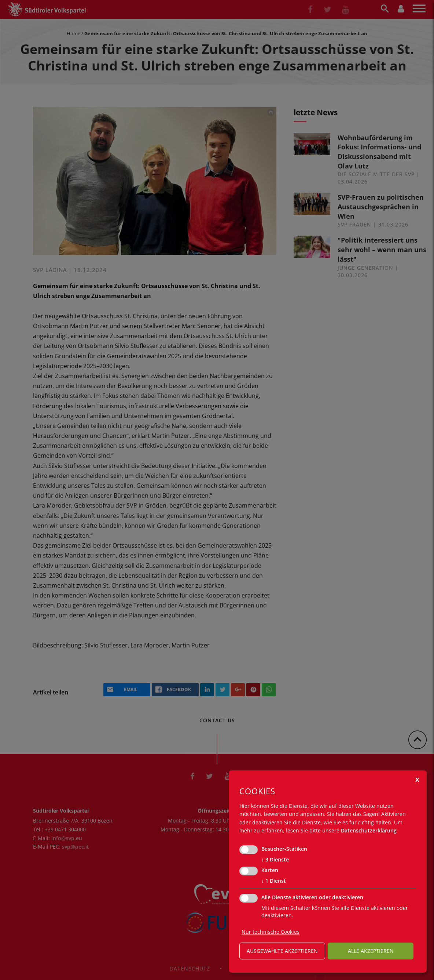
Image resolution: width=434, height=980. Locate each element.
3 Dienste (275, 860)
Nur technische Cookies (271, 932)
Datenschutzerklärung (369, 830)
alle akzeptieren (371, 951)
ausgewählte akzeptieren (282, 951)
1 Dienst (274, 881)
